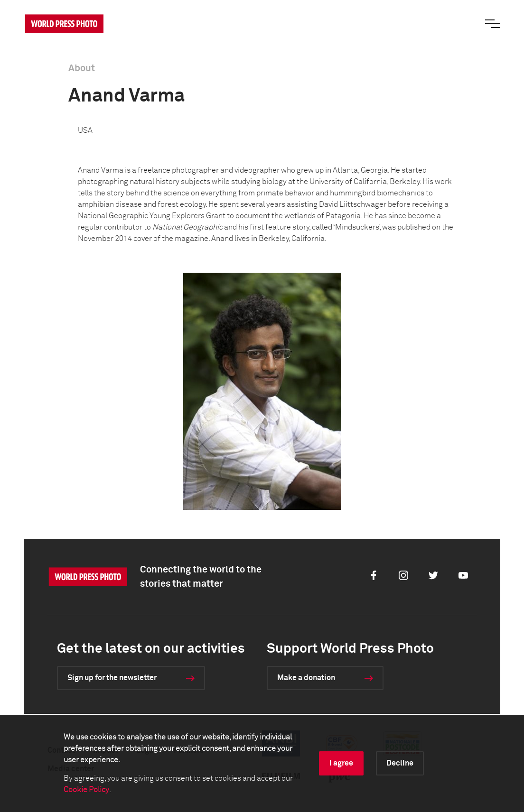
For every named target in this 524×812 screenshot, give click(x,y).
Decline (400, 763)
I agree (341, 763)
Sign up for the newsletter (112, 678)
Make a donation (306, 678)
